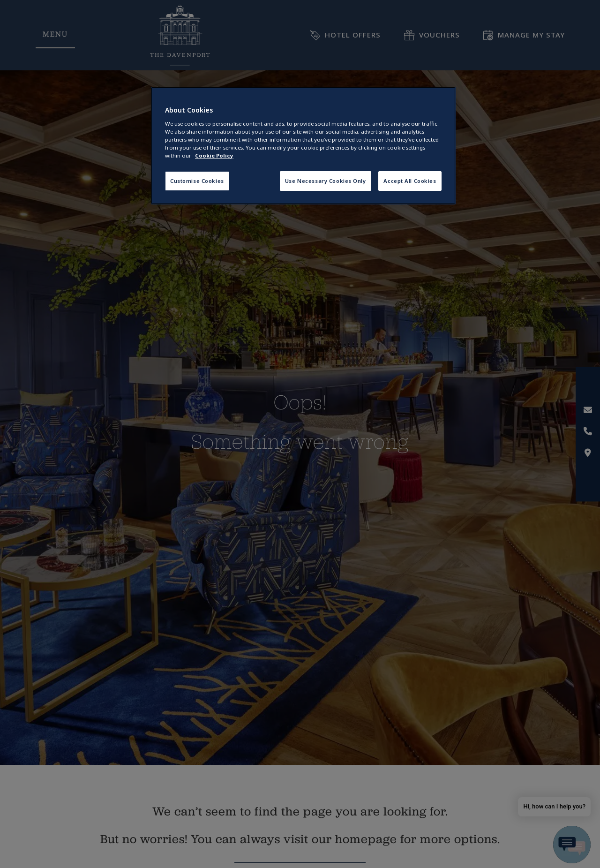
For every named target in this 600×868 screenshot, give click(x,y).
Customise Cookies (197, 181)
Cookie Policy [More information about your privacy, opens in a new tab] (214, 155)
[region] (303, 146)
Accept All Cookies (410, 181)
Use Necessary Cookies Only (326, 181)
